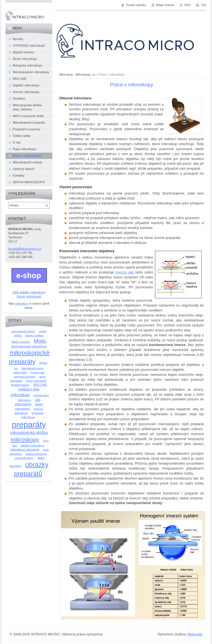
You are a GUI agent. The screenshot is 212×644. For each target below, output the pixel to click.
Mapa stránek (165, 5)
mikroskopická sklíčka (29, 433)
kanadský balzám (20, 385)
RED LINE (40, 385)
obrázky (43, 363)
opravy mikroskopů (36, 381)
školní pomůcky (21, 342)
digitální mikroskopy (32, 445)
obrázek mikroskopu (36, 454)
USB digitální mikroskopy (29, 292)
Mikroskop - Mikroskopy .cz (77, 74)
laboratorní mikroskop (25, 449)
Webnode (195, 634)
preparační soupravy (25, 377)
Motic (40, 341)
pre (16, 368)
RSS (187, 5)
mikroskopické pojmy (33, 368)
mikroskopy (25, 439)
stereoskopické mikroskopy (29, 346)
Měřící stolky (20, 372)
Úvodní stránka (136, 5)
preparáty (29, 425)
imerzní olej (125, 272)
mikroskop (21, 304)
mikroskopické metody (23, 331)
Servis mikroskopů (29, 296)
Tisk (203, 5)
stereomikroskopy (24, 458)
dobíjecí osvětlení (34, 336)
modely (43, 331)
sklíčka (18, 336)
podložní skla (29, 389)
